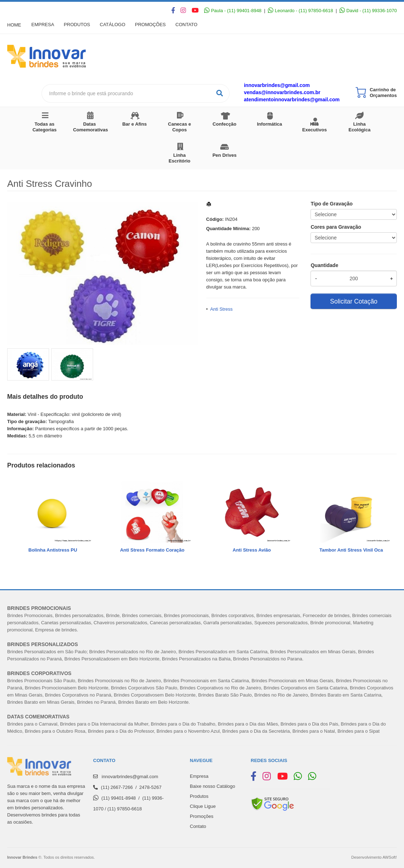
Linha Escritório (180, 158)
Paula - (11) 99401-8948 (233, 11)
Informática (269, 124)
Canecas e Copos (179, 127)
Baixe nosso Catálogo (212, 786)
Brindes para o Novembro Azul (188, 731)
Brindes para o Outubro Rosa (55, 731)
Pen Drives (224, 155)
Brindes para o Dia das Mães (248, 724)
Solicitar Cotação (354, 301)
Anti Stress (222, 309)
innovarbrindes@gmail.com (277, 85)
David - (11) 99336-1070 (368, 11)
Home (14, 25)
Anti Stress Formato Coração (152, 550)
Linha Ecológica (359, 127)
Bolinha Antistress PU (53, 550)
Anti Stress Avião (252, 550)
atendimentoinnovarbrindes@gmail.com (292, 100)
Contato (191, 25)
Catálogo (115, 25)
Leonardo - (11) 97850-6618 (300, 11)
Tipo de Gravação (331, 204)
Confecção (225, 124)
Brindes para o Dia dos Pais (309, 724)
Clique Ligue (203, 806)
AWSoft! (390, 857)
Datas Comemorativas (91, 127)
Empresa (43, 25)
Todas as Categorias (45, 127)
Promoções (154, 25)
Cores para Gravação (336, 227)
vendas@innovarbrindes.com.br (282, 92)
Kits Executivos (315, 127)
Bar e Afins (134, 124)
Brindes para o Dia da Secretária (256, 731)
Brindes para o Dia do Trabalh (182, 724)
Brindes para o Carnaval (32, 724)
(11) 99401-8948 (119, 798)
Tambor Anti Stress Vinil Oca (351, 550)
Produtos (79, 25)
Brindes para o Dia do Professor (121, 731)
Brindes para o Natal (314, 731)
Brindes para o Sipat (359, 731)
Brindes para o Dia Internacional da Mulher (104, 724)
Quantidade (324, 265)
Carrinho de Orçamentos (383, 93)
